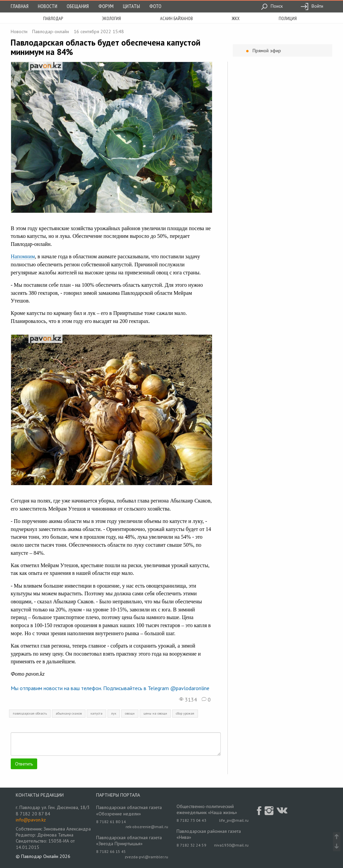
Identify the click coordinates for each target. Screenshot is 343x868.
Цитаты (131, 6)
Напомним (23, 256)
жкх (236, 18)
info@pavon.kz (31, 820)
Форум (106, 6)
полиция (288, 18)
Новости (48, 6)
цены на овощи (155, 713)
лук (114, 713)
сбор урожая (185, 713)
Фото (155, 6)
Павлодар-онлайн (51, 31)
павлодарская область (30, 713)
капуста (96, 713)
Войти (312, 6)
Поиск (272, 6)
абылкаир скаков (69, 713)
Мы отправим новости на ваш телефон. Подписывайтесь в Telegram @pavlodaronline (110, 688)
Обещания (78, 6)
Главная (20, 6)
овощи (130, 713)
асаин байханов (177, 18)
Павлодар (53, 18)
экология (111, 18)
